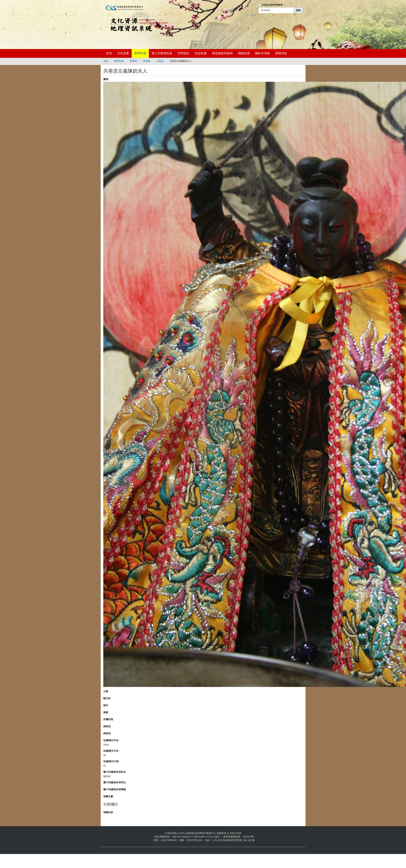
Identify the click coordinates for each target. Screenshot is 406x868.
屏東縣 (133, 61)
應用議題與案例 (222, 53)
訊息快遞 (201, 53)
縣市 (106, 705)
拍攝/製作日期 (111, 761)
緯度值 (107, 733)
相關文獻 (108, 796)
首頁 (109, 53)
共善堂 (160, 61)
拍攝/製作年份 (111, 740)
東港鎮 (147, 61)
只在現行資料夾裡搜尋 (272, 5)
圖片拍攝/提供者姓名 (115, 772)
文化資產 (123, 53)
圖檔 (106, 79)
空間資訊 (183, 53)
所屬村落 (108, 719)
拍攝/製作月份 (111, 751)
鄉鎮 (106, 712)
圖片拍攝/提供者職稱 (115, 789)
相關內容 (108, 812)
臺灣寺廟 (140, 53)
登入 (254, 15)
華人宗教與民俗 (162, 53)
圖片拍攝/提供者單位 (115, 782)
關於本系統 (263, 53)
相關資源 (244, 53)
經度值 (107, 726)
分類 (106, 691)
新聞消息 (281, 53)
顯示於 (107, 698)
